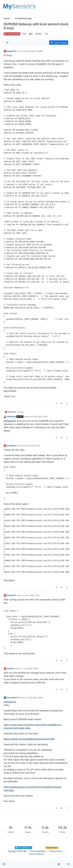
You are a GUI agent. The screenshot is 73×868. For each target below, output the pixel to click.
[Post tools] (67, 403)
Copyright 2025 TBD (17, 851)
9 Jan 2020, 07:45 (40, 417)
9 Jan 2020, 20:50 (32, 446)
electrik (10, 668)
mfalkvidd (11, 417)
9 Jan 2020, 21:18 (32, 595)
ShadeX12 (11, 51)
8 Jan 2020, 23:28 (32, 51)
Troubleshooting (12, 34)
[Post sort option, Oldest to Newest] (7, 43)
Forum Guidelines (38, 851)
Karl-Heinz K (12, 698)
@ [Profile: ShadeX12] (10, 421)
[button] (4, 864)
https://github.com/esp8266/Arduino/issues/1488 (29, 739)
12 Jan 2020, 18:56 (35, 698)
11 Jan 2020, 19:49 (30, 668)
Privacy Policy (56, 851)
